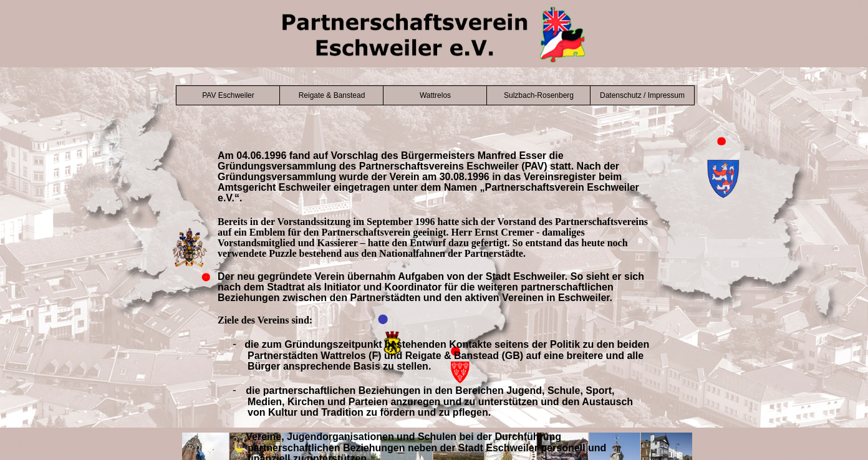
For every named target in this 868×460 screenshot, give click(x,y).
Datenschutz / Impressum (642, 95)
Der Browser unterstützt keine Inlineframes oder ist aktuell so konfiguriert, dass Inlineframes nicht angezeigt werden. (434, 304)
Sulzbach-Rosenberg (539, 95)
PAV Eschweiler (228, 95)
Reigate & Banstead (332, 95)
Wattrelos (435, 95)
